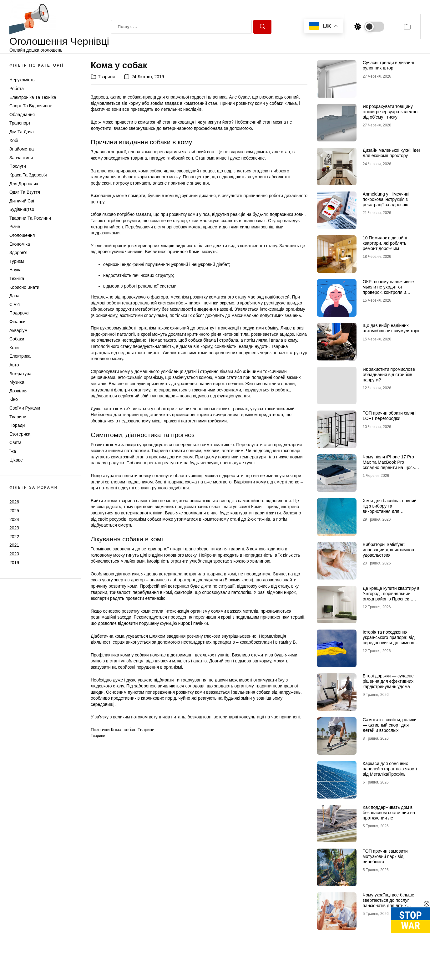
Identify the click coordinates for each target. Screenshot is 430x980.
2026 (14, 502)
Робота (17, 89)
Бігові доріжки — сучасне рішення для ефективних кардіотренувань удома (388, 681)
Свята (15, 442)
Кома (116, 730)
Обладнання (22, 115)
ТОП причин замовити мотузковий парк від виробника (385, 856)
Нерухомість (22, 80)
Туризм (17, 261)
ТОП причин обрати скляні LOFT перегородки (390, 416)
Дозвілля (18, 391)
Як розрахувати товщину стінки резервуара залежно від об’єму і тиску (390, 112)
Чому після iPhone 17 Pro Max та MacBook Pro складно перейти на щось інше (389, 465)
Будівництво (22, 209)
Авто (14, 365)
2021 (14, 545)
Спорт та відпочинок (30, 106)
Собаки (17, 339)
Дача (14, 296)
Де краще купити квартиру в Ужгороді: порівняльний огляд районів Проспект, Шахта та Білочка (391, 596)
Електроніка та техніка (33, 97)
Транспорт (20, 123)
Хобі (14, 140)
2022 (14, 537)
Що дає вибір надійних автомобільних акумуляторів (392, 328)
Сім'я (15, 304)
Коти (14, 348)
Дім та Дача (22, 132)
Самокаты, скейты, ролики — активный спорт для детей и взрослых (390, 725)
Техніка (17, 278)
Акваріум (18, 330)
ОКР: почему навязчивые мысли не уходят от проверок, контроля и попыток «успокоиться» (388, 289)
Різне (15, 227)
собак (130, 730)
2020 (14, 554)
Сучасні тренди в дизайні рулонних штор (388, 65)
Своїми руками (25, 408)
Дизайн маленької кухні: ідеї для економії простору (391, 153)
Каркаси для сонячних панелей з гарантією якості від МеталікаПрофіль (390, 769)
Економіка (20, 244)
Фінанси (18, 322)
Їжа (13, 451)
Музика (17, 382)
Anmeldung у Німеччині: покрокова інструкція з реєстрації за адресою (387, 199)
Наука (15, 270)
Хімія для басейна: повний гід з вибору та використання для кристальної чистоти (390, 508)
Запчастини (21, 158)
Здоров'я (18, 253)
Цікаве (16, 460)
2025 (14, 511)
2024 (14, 519)
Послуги (18, 166)
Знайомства (22, 149)
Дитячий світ (23, 201)
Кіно (14, 399)
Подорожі (19, 313)
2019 (14, 563)
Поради (17, 425)
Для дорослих (24, 184)
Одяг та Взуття (25, 192)
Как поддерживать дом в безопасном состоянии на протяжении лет (389, 813)
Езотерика (20, 434)
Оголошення (22, 235)
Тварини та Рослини (30, 218)
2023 (14, 528)
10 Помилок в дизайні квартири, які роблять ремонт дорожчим (385, 243)
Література (20, 374)
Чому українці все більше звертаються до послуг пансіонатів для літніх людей (389, 903)
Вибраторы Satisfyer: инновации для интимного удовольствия (389, 550)
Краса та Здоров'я (28, 175)
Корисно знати (24, 287)
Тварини (18, 417)
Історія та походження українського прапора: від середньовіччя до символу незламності (390, 640)
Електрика (20, 356)
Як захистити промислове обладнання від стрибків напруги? (389, 375)
